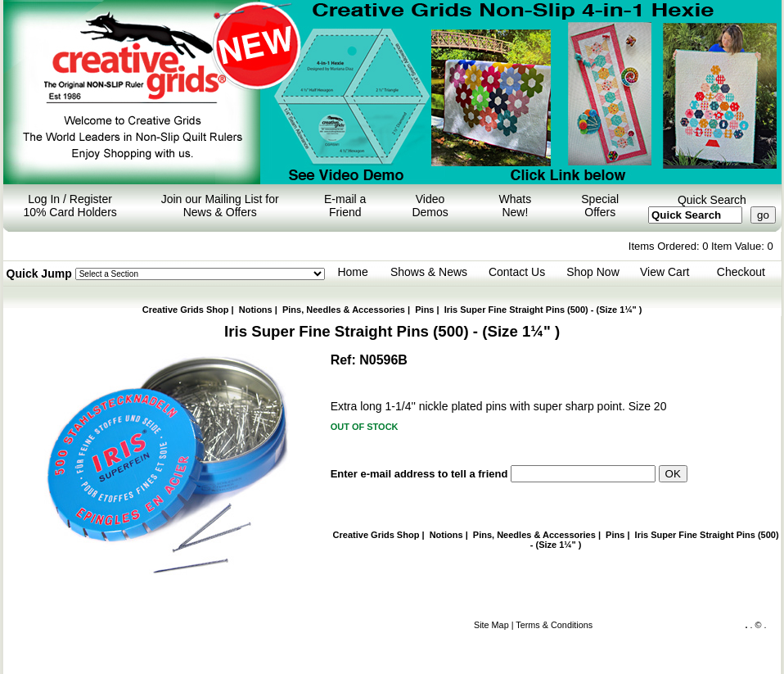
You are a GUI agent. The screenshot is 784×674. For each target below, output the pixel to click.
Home (352, 272)
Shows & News (429, 272)
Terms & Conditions (554, 625)
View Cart (665, 272)
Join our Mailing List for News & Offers (220, 206)
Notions (256, 310)
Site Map (491, 625)
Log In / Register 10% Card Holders (70, 206)
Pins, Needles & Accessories (344, 310)
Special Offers (600, 206)
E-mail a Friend (345, 206)
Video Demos (430, 206)
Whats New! (516, 206)
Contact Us (517, 272)
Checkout (741, 272)
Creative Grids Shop (186, 310)
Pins (424, 310)
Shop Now (593, 272)
